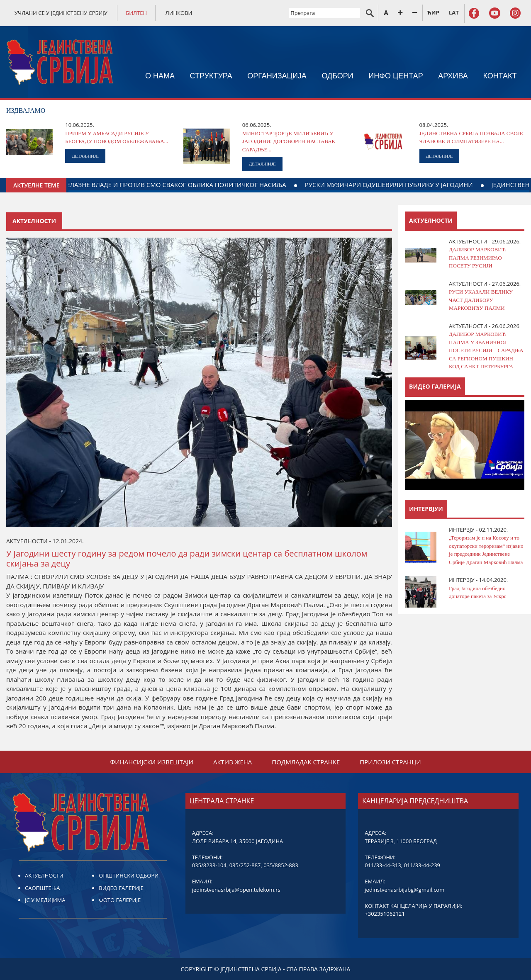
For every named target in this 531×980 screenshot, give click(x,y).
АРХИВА (453, 76)
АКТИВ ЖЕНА (233, 762)
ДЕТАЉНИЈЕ (85, 156)
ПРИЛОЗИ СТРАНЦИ (390, 762)
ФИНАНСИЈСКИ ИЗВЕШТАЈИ (152, 762)
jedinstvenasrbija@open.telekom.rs (236, 890)
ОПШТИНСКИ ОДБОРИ (129, 875)
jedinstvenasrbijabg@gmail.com (404, 890)
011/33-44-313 (383, 865)
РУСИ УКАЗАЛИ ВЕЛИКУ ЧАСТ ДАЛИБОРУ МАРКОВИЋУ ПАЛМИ (481, 300)
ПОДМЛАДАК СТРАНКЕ (306, 762)
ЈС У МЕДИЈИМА (45, 900)
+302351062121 (385, 914)
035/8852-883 (281, 865)
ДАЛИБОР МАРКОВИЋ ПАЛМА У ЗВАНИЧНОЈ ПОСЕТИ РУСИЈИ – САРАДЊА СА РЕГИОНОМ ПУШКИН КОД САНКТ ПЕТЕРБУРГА (486, 350)
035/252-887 (245, 865)
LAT (454, 12)
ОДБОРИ (337, 76)
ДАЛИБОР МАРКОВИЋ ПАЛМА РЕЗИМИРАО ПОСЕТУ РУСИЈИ (477, 258)
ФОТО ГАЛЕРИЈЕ (120, 900)
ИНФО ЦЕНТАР (396, 76)
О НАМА (160, 76)
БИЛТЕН (136, 13)
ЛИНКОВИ (179, 13)
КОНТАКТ (500, 76)
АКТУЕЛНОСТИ (44, 875)
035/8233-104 (209, 865)
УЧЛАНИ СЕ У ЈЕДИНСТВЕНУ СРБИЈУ (61, 13)
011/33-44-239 (422, 865)
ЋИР (433, 12)
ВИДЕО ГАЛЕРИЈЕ (121, 888)
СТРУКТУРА (211, 76)
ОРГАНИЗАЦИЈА (277, 76)
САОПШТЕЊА (42, 888)
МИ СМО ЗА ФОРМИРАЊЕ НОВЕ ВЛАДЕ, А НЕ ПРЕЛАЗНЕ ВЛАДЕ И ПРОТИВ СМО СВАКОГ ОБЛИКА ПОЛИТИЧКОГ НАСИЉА (186, 185)
